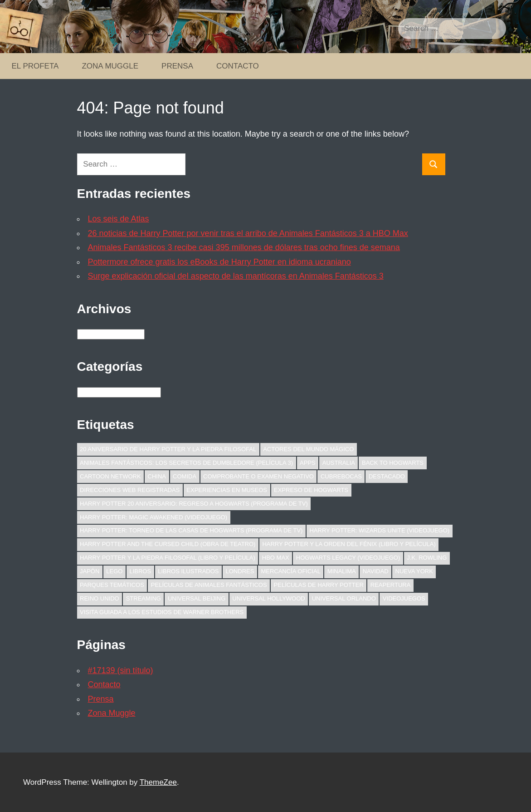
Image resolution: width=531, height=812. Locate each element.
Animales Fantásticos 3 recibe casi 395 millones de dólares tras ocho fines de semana (244, 247)
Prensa (177, 66)
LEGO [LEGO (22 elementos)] (114, 571)
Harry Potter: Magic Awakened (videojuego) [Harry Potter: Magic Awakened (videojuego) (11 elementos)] (153, 517)
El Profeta (35, 66)
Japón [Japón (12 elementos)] (90, 571)
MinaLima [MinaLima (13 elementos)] (342, 571)
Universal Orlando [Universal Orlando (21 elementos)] (344, 598)
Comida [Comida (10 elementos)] (185, 476)
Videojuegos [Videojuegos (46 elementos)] (404, 598)
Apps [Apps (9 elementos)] (308, 463)
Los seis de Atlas (119, 219)
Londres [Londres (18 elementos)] (240, 571)
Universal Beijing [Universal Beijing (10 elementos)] (197, 598)
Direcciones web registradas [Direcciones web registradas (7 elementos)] (130, 490)
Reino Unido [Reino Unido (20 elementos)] (100, 598)
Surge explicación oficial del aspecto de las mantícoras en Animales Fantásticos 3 (236, 276)
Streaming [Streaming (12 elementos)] (144, 598)
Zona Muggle (110, 66)
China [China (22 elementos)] (157, 476)
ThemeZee (158, 782)
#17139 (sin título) (121, 670)
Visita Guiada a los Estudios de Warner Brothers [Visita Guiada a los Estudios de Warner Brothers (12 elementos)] (162, 612)
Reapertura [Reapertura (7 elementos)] (391, 585)
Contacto (238, 66)
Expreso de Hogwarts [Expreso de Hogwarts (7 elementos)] (311, 490)
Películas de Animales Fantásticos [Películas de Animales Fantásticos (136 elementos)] (209, 585)
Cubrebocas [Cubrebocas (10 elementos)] (341, 476)
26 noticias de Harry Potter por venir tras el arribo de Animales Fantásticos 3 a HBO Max (248, 233)
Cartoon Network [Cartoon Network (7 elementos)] (110, 476)
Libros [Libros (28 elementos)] (140, 571)
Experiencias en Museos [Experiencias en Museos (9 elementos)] (227, 490)
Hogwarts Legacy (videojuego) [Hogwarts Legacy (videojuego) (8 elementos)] (348, 558)
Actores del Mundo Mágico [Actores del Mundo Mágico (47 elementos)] (308, 449)
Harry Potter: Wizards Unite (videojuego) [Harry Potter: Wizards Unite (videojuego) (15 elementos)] (379, 530)
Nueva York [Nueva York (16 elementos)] (414, 571)
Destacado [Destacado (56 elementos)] (387, 476)
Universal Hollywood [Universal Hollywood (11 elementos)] (268, 598)
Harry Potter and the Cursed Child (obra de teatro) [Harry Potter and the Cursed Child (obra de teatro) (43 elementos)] (168, 544)
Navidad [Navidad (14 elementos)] (376, 571)
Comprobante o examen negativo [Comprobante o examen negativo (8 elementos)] (258, 476)
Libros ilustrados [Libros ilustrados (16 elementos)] (188, 571)
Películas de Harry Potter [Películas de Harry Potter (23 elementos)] (319, 585)
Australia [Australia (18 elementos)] (339, 463)
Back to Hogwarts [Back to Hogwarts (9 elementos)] (393, 463)
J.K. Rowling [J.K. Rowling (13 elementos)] (427, 558)
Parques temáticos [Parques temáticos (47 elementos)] (112, 585)
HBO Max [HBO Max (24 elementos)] (276, 558)
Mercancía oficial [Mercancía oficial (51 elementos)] (290, 571)
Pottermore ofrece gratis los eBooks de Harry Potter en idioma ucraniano (219, 262)
